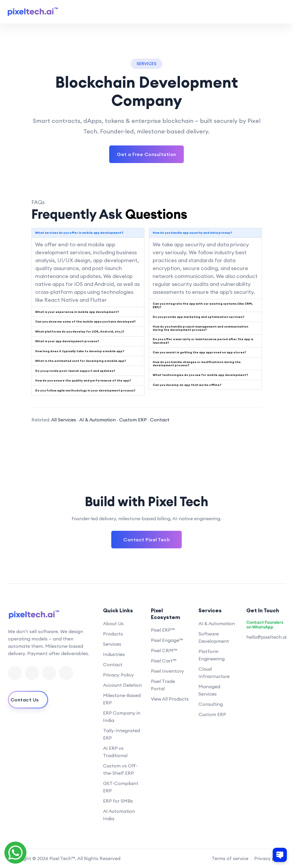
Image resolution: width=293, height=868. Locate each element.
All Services (64, 420)
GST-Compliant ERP (121, 787)
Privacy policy (270, 858)
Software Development (214, 637)
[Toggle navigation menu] (281, 12)
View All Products (170, 699)
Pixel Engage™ (167, 640)
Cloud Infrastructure (214, 673)
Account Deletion (122, 685)
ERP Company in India (122, 717)
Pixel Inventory (167, 671)
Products (113, 634)
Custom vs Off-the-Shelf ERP (120, 769)
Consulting (211, 704)
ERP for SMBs (118, 801)
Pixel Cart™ (164, 661)
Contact (160, 420)
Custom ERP (133, 420)
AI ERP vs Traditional (115, 752)
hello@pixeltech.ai (266, 637)
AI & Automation (97, 420)
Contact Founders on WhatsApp (265, 625)
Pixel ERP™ (163, 630)
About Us (113, 623)
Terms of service (230, 858)
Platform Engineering (212, 655)
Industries (114, 654)
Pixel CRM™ (164, 650)
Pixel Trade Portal (163, 685)
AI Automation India (119, 815)
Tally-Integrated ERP (122, 734)
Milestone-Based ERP (122, 699)
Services (112, 644)
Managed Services (209, 690)
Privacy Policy (118, 675)
